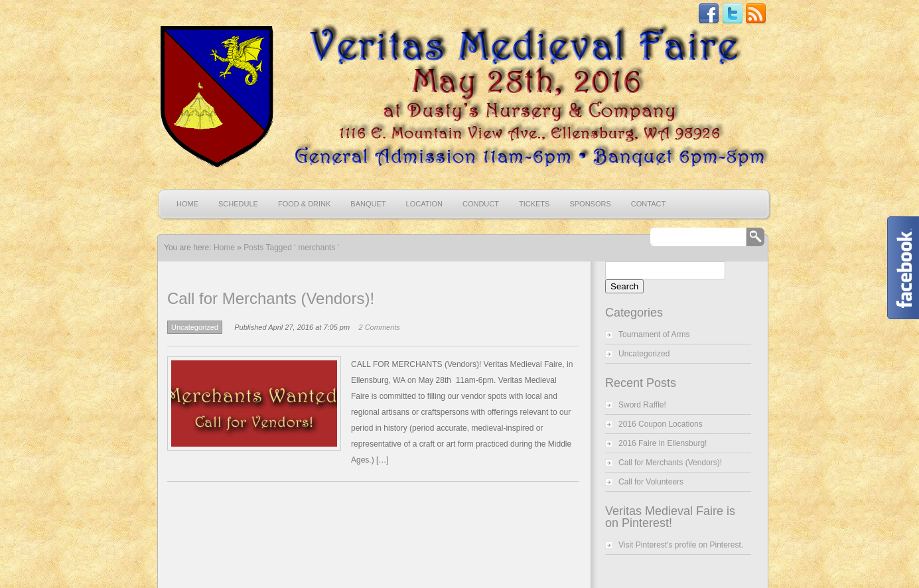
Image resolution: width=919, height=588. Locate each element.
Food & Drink (304, 204)
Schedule (238, 204)
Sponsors (590, 204)
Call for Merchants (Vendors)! (271, 298)
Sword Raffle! (642, 405)
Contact (648, 204)
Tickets (534, 204)
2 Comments (380, 327)
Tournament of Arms (654, 334)
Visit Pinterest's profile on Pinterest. (681, 545)
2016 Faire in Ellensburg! (663, 443)
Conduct (481, 204)
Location (424, 204)
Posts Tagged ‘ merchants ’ (291, 248)
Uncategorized (195, 327)
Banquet (368, 204)
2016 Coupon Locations (661, 424)
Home (187, 204)
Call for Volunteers (651, 482)
